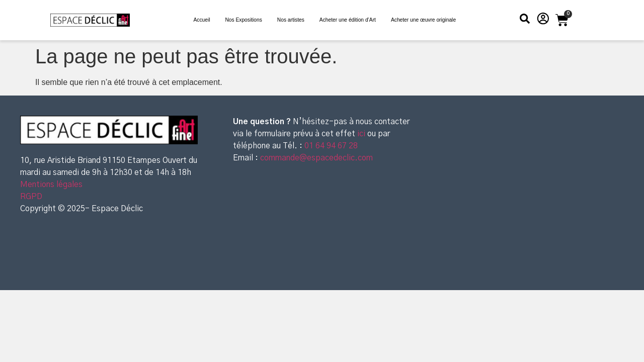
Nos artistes (291, 20)
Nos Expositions (243, 20)
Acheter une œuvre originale (423, 20)
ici (362, 134)
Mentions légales (51, 185)
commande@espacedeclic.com (316, 158)
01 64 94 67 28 (330, 146)
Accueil (202, 20)
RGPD (31, 197)
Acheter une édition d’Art (348, 20)
